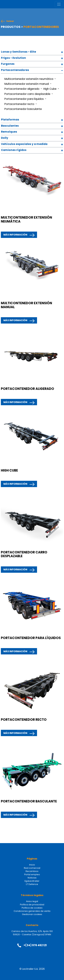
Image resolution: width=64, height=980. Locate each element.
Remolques (9, 132)
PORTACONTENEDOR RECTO (24, 720)
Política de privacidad (32, 905)
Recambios (32, 871)
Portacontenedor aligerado (22, 89)
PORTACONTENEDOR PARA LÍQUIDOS (31, 638)
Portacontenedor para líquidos (24, 99)
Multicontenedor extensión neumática (29, 79)
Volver (10, 21)
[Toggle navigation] (59, 4)
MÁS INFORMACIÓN (15, 235)
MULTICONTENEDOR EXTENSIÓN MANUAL (26, 305)
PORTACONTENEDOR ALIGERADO (27, 389)
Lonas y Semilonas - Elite (19, 52)
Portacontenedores (15, 70)
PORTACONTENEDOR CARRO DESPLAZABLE (24, 554)
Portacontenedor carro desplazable (27, 94)
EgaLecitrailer (32, 881)
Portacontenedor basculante (23, 109)
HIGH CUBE (9, 470)
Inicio (32, 865)
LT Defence (32, 884)
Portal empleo (32, 874)
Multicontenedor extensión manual (27, 84)
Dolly (5, 138)
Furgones (8, 64)
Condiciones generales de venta (32, 911)
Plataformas (10, 120)
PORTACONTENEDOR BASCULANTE (29, 801)
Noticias (32, 878)
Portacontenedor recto (19, 104)
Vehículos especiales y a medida (24, 144)
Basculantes (10, 126)
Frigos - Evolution (13, 58)
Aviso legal (32, 901)
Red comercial (32, 868)
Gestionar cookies (32, 914)
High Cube (50, 89)
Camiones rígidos (14, 150)
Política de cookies (32, 908)
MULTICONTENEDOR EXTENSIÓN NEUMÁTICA (26, 219)
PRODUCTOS (11, 27)
